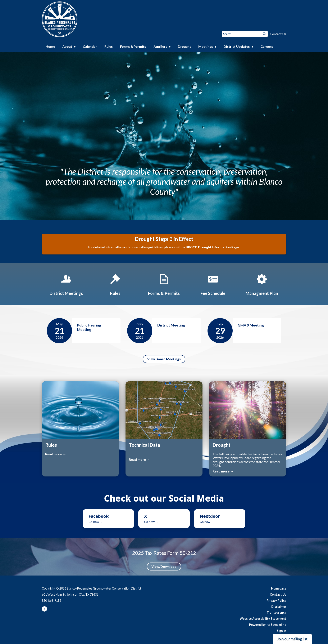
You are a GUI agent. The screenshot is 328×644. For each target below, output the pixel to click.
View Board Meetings (164, 359)
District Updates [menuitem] (237, 46)
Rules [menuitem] (109, 46)
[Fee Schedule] (213, 284)
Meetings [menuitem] (206, 46)
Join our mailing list (292, 639)
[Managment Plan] (262, 284)
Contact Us (278, 34)
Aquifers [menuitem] (160, 46)
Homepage (279, 588)
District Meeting (171, 325)
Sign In (281, 631)
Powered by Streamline (268, 625)
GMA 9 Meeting (251, 325)
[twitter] (44, 610)
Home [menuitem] (50, 46)
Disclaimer (279, 607)
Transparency (276, 612)
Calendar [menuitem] (90, 46)
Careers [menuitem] (267, 46)
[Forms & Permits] (164, 284)
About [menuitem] (67, 46)
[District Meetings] (66, 284)
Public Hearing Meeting (89, 327)
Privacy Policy (276, 601)
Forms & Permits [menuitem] (133, 46)
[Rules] (115, 284)
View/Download (164, 566)
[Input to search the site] (245, 34)
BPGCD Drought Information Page (213, 247)
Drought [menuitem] (184, 46)
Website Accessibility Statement (263, 619)
